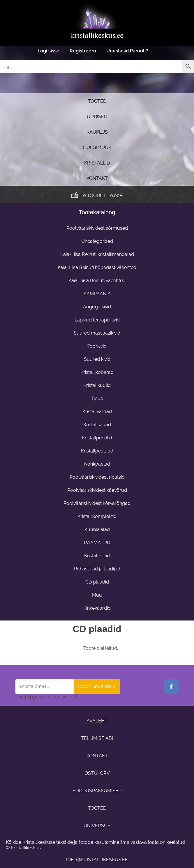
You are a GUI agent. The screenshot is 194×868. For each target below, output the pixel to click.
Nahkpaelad (97, 464)
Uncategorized (97, 241)
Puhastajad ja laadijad (97, 569)
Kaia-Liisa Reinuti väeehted (97, 281)
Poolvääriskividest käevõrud (97, 490)
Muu (97, 595)
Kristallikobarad (97, 372)
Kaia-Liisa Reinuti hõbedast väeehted (97, 267)
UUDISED (97, 117)
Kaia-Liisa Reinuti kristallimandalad (97, 254)
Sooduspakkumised (97, 791)
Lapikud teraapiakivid (97, 320)
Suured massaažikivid (97, 333)
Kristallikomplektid (97, 516)
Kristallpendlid (97, 438)
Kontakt (97, 178)
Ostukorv (97, 773)
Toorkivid (97, 346)
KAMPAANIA (97, 294)
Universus (97, 826)
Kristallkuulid (97, 385)
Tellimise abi (97, 738)
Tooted (97, 101)
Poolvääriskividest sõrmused (97, 228)
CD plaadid (97, 582)
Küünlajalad (97, 530)
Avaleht (97, 721)
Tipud (97, 398)
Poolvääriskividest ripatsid (97, 477)
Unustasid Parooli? (127, 51)
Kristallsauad (97, 425)
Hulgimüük (97, 147)
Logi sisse (48, 51)
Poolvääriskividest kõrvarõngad (97, 503)
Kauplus (97, 132)
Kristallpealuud (97, 451)
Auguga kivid (97, 307)
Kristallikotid (97, 556)
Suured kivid (97, 359)
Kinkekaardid (97, 608)
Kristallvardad (97, 412)
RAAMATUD (97, 543)
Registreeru (83, 51)
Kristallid (97, 163)
